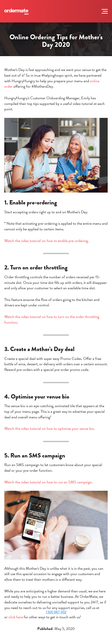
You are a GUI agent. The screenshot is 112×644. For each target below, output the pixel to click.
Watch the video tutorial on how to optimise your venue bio (49, 428)
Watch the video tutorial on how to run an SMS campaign (48, 482)
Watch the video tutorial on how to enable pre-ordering (46, 241)
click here (16, 617)
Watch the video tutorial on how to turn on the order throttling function (52, 319)
